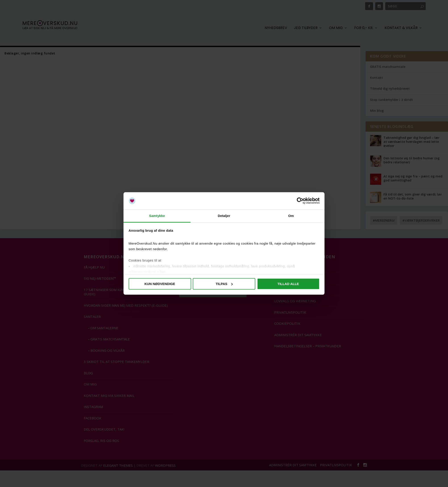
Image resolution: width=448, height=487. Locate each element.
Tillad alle (288, 284)
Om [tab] (291, 216)
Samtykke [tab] (157, 216)
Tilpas (224, 284)
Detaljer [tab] (224, 216)
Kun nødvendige (160, 284)
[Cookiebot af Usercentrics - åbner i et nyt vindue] (300, 201)
